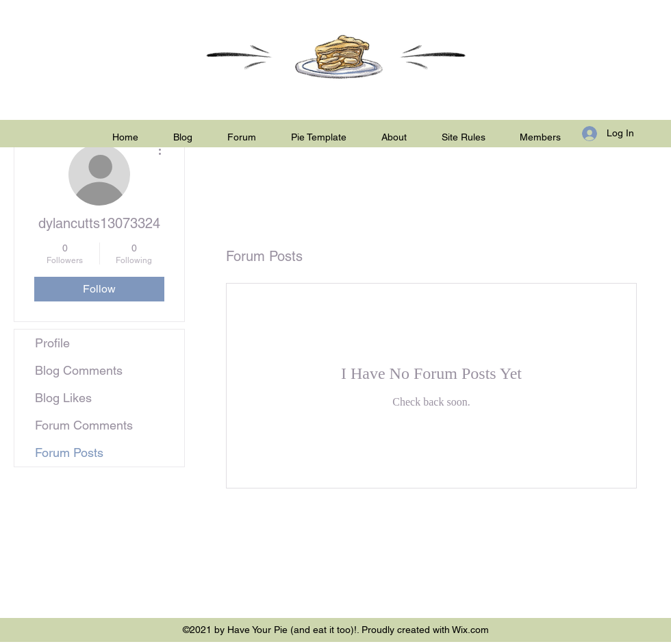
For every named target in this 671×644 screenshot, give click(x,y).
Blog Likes (63, 398)
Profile (52, 343)
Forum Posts (69, 453)
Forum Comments (84, 425)
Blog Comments (79, 370)
